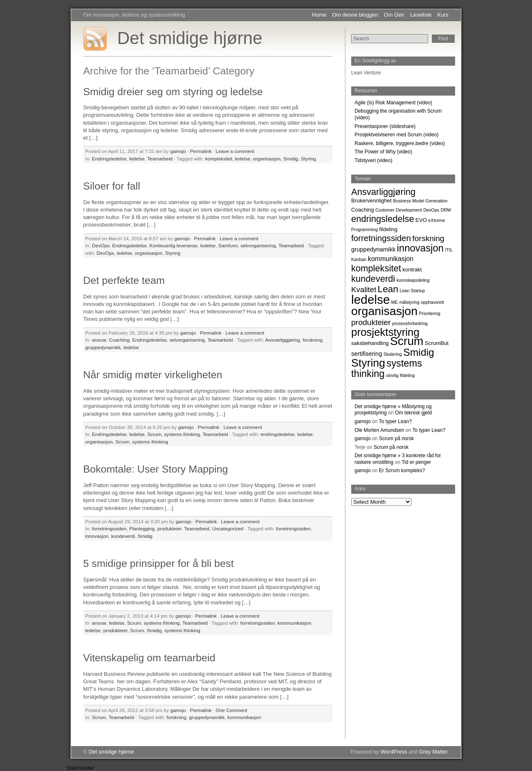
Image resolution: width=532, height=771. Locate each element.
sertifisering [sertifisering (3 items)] (367, 354)
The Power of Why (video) (383, 152)
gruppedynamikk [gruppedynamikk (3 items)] (373, 249)
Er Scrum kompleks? (402, 470)
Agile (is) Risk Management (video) (393, 103)
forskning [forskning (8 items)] (428, 238)
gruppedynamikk (103, 347)
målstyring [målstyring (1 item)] (410, 302)
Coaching (119, 340)
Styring (308, 159)
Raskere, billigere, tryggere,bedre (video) (400, 143)
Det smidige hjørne (190, 38)
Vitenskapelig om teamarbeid (149, 658)
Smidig (291, 159)
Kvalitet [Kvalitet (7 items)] (364, 289)
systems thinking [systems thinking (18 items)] (387, 368)
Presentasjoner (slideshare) (385, 126)
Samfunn (228, 245)
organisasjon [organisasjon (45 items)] (384, 311)
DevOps (101, 245)
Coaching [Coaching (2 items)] (363, 210)
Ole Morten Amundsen (379, 430)
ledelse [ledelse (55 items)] (371, 299)
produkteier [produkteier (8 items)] (371, 322)
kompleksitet (219, 159)
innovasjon (97, 536)
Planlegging (142, 528)
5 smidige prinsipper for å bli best (158, 563)
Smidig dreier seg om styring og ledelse (173, 92)
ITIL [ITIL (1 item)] (449, 250)
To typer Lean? (395, 421)
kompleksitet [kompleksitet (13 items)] (376, 268)
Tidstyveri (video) (373, 160)
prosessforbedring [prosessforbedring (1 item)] (410, 323)
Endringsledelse (109, 159)
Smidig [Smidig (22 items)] (419, 352)
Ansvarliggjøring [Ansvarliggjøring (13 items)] (383, 192)
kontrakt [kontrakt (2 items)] (412, 270)
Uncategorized (228, 528)
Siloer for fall (112, 186)
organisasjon (267, 159)
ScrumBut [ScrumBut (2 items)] (437, 343)
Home (319, 15)
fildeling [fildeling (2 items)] (388, 229)
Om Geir (394, 15)
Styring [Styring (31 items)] (368, 363)
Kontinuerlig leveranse (174, 245)
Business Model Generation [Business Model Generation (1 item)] (420, 201)
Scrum (154, 434)
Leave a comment (235, 151)
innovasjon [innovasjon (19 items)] (420, 248)
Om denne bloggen (355, 15)
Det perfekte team (124, 280)
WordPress (394, 752)
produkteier (170, 528)
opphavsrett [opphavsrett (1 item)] (433, 302)
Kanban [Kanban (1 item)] (359, 259)
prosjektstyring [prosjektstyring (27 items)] (385, 332)
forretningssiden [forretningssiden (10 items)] (381, 238)
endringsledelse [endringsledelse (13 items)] (383, 219)
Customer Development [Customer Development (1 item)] (399, 210)
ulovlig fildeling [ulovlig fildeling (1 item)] (400, 375)
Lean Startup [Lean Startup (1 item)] (412, 291)
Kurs (443, 15)
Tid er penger (416, 462)
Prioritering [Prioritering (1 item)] (430, 313)
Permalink (201, 151)
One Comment (232, 710)
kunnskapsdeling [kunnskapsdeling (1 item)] (413, 280)
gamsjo (178, 151)
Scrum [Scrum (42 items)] (406, 341)
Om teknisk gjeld (413, 413)
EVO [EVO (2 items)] (421, 220)
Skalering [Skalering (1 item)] (393, 354)
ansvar (99, 340)
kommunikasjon (294, 623)
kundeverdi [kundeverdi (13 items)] (373, 279)
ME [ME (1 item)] (394, 302)
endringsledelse (278, 434)
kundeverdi (123, 536)
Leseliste (421, 15)
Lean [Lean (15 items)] (388, 289)
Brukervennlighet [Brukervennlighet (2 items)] (371, 201)
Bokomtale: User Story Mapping (156, 469)
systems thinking (182, 434)
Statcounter (80, 768)
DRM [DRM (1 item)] (446, 210)
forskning (312, 340)
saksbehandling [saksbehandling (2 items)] (370, 343)
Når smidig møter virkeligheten (153, 375)
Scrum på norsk (397, 438)
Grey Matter (433, 752)
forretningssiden (109, 528)
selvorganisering (258, 245)
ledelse (137, 159)
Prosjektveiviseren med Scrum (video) (397, 135)
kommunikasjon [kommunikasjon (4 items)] (391, 259)
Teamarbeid (160, 159)
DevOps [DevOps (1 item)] (431, 210)
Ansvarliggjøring (283, 340)
